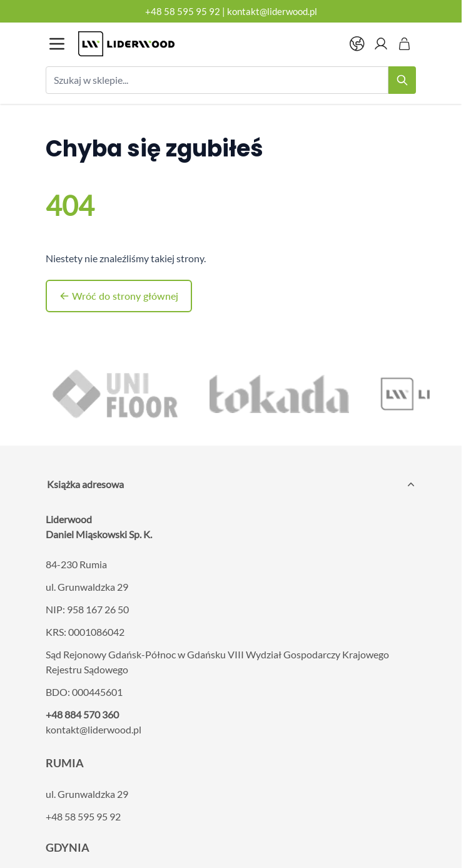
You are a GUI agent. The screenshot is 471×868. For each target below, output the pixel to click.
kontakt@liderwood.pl (272, 11)
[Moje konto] (381, 44)
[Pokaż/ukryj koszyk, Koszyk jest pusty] (405, 44)
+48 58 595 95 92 (183, 11)
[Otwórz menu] (57, 44)
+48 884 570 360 (82, 714)
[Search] (402, 80)
